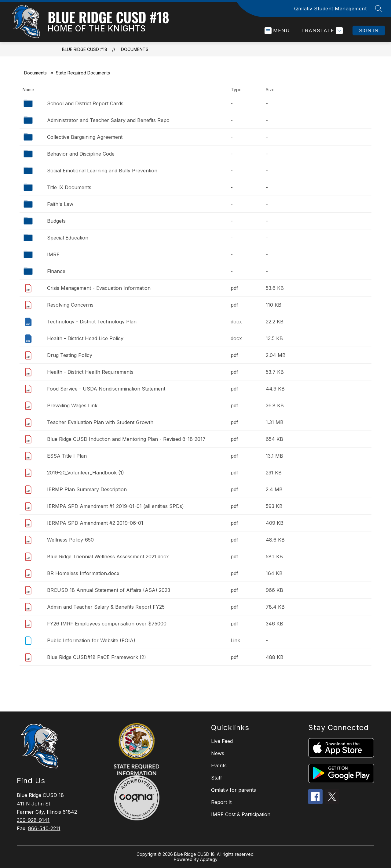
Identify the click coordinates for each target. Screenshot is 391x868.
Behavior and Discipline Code (81, 154)
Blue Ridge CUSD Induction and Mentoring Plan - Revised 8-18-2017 (126, 439)
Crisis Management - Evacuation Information (99, 288)
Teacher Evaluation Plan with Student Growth (100, 422)
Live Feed (222, 741)
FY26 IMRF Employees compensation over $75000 (107, 624)
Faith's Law (60, 204)
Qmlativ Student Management (330, 9)
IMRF (53, 254)
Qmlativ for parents (234, 790)
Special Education (68, 238)
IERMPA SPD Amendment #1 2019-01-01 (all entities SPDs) (115, 506)
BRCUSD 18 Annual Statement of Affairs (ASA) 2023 (109, 590)
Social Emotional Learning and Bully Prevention (102, 171)
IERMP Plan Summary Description (87, 489)
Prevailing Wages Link (72, 405)
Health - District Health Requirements (90, 372)
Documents (135, 49)
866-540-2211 (44, 828)
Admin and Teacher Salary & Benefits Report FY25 (106, 607)
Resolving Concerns (70, 305)
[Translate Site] (321, 31)
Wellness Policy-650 (70, 540)
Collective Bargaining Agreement (85, 137)
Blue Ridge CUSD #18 (85, 49)
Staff (217, 778)
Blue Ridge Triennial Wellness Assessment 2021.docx (108, 556)
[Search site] (379, 9)
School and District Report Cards (85, 103)
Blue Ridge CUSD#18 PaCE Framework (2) (97, 657)
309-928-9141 (33, 820)
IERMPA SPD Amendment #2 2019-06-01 (95, 523)
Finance (56, 271)
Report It (221, 802)
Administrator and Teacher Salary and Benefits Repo (108, 120)
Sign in (369, 31)
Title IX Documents (69, 187)
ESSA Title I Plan (67, 456)
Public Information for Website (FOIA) (91, 640)
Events (219, 765)
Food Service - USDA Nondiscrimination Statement (106, 389)
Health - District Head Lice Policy (85, 338)
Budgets (56, 221)
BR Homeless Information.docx (83, 573)
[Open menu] (277, 31)
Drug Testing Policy (70, 355)
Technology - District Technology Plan (92, 322)
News (218, 753)
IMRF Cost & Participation (241, 814)
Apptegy (209, 859)
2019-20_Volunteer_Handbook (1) (86, 473)
